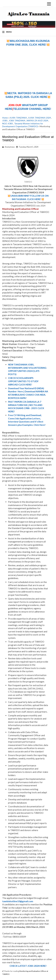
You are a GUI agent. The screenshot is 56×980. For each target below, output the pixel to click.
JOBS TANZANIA (17, 120)
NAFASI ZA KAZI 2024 (37, 120)
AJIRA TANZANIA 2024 (39, 118)
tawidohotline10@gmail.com (18, 901)
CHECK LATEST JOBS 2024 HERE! (28, 966)
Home (5, 118)
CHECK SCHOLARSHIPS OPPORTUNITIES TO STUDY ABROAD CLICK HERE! (23, 381)
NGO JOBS (8, 123)
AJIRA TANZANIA (18, 118)
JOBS (5, 120)
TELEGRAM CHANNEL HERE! (32, 109)
